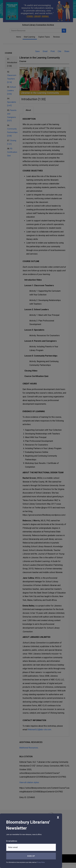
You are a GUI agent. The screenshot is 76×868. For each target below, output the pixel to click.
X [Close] (58, 818)
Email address (12, 841)
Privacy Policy (41, 862)
